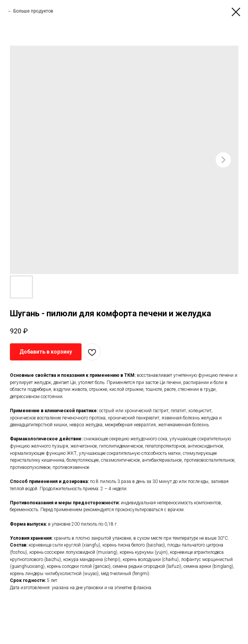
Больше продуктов (33, 11)
